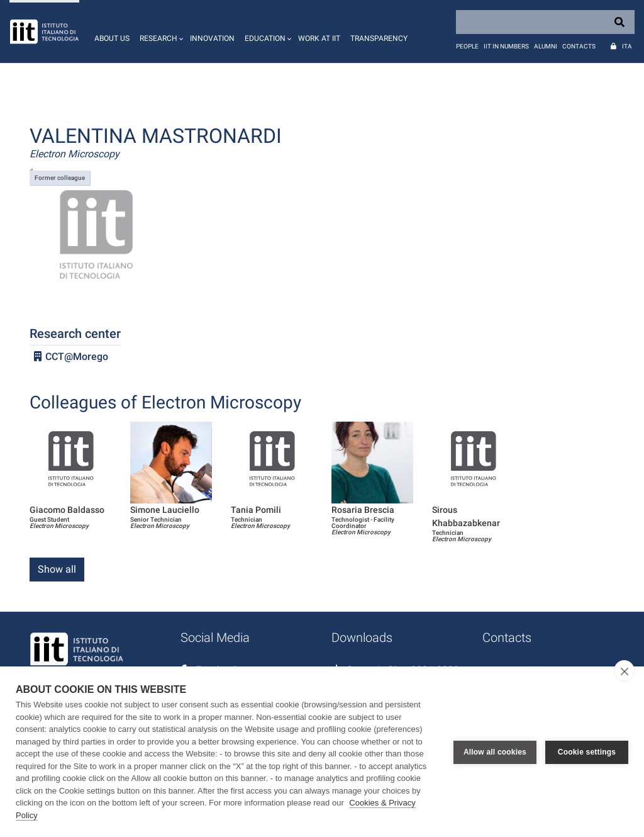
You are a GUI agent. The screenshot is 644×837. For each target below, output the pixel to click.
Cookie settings (587, 752)
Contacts (579, 46)
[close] (624, 671)
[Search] (545, 22)
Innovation (212, 38)
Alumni (546, 46)
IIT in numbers (506, 46)
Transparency (379, 38)
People (467, 46)
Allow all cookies (495, 752)
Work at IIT (319, 38)
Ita (627, 46)
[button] (160, 31)
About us (112, 38)
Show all (57, 569)
